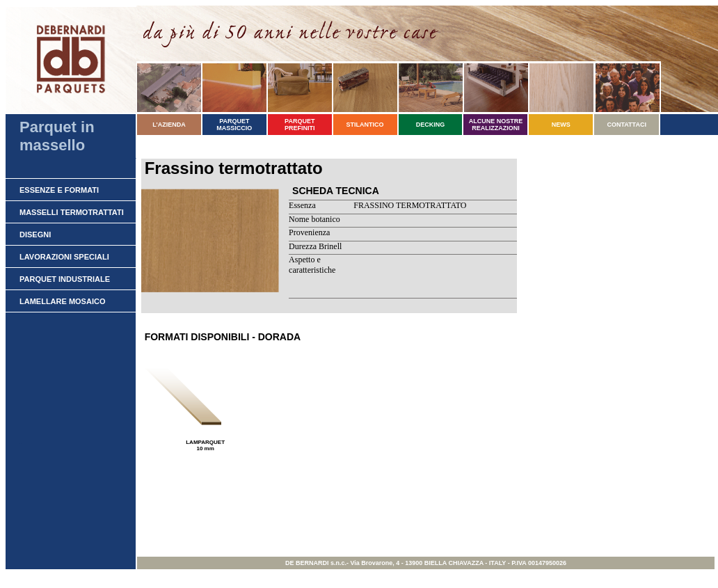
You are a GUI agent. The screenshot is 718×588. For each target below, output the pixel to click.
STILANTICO (365, 125)
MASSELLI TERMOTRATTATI (72, 212)
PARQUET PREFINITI (300, 125)
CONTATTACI (627, 125)
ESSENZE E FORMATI (59, 190)
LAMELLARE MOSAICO (62, 301)
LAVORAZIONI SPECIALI (64, 257)
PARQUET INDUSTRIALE (65, 279)
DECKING (431, 125)
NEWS (561, 125)
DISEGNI (35, 235)
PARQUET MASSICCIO (234, 125)
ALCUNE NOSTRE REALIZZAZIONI (496, 125)
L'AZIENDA (169, 125)
